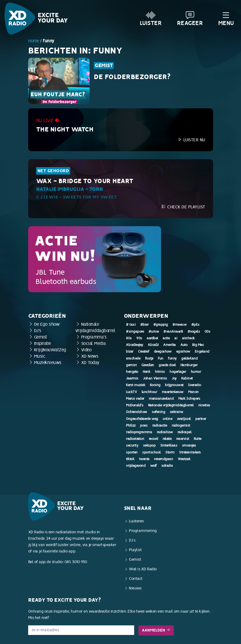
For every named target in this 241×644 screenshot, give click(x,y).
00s (208, 332)
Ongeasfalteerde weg (142, 419)
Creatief (143, 352)
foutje (149, 358)
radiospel (185, 432)
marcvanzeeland (161, 399)
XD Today (90, 363)
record (153, 439)
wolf (153, 466)
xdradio (167, 466)
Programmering (143, 531)
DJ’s (132, 540)
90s (139, 338)
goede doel (167, 365)
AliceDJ (153, 345)
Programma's (94, 337)
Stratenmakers (190, 452)
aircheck (188, 338)
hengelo (132, 372)
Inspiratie (43, 343)
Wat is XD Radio (143, 569)
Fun (161, 358)
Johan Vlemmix (155, 378)
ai (176, 338)
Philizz (131, 426)
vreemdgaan (163, 459)
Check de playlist (183, 207)
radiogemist (181, 426)
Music (40, 356)
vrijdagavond (136, 466)
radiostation (135, 439)
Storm (170, 452)
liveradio (195, 385)
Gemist (104, 65)
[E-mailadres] (81, 630)
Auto (184, 345)
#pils (195, 325)
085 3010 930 (76, 562)
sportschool (151, 452)
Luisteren (136, 521)
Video (86, 350)
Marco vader (135, 399)
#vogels (194, 332)
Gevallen (148, 365)
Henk (146, 372)
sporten (132, 452)
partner (201, 419)
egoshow (183, 352)
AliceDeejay (135, 345)
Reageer (190, 19)
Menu (226, 19)
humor (196, 372)
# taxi (131, 325)
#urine (154, 332)
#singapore (135, 332)
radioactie (160, 426)
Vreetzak (184, 459)
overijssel (184, 419)
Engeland (202, 352)
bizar (130, 352)
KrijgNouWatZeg (50, 350)
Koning (155, 385)
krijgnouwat (174, 385)
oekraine (176, 412)
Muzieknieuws (48, 363)
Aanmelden (156, 630)
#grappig (161, 325)
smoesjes (189, 445)
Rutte (198, 439)
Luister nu (191, 140)
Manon (193, 392)
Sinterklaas (169, 445)
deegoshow (163, 352)
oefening (158, 412)
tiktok (130, 459)
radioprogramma (139, 432)
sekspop (149, 445)
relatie (167, 439)
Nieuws (135, 588)
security (132, 445)
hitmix (160, 372)
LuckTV (131, 392)
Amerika (170, 345)
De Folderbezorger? (132, 77)
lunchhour (149, 392)
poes (144, 426)
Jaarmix (132, 378)
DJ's (38, 331)
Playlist (135, 550)
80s (129, 338)
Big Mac (198, 345)
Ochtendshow (137, 412)
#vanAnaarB (173, 332)
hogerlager (178, 372)
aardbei (152, 338)
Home (34, 41)
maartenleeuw (173, 392)
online (167, 419)
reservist (183, 439)
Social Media (94, 343)
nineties (204, 405)
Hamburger (189, 365)
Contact (136, 579)
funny (172, 358)
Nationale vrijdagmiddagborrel (171, 405)
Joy (174, 378)
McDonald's (135, 405)
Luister (151, 19)
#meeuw (179, 325)
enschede (133, 358)
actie (166, 338)
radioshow (165, 432)
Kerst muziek (136, 385)
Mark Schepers (189, 399)
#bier (145, 325)
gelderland (189, 358)
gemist (131, 365)
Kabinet (187, 378)
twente (144, 459)
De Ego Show (47, 324)
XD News (90, 356)
